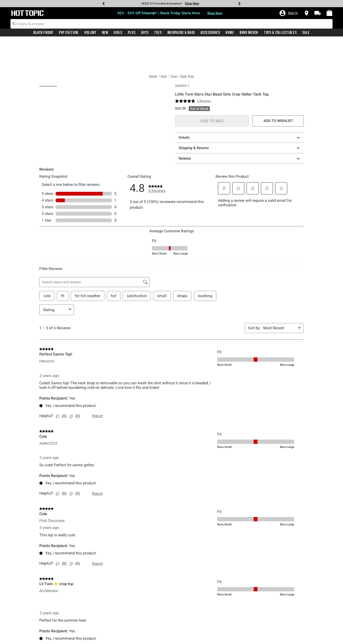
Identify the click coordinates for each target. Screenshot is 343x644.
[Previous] (104, 4)
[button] (288, 13)
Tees (158, 33)
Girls (118, 33)
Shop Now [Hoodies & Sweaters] (192, 3)
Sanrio (182, 56)
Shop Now (215, 13)
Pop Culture (69, 33)
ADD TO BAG (212, 91)
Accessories (210, 33)
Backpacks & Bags (181, 33)
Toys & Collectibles (280, 33)
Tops (174, 46)
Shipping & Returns (240, 118)
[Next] (239, 4)
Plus (132, 33)
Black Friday (43, 33)
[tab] (50, 67)
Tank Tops (187, 46)
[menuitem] (329, 13)
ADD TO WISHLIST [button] (278, 91)
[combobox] (171, 24)
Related (240, 128)
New (105, 33)
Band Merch (249, 33)
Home (230, 33)
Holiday (90, 33)
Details (240, 107)
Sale (306, 33)
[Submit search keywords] (14, 24)
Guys (145, 33)
